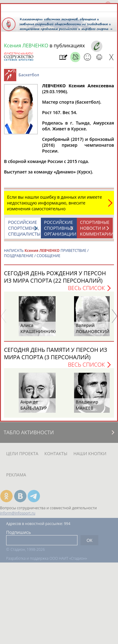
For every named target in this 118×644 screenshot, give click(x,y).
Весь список (86, 288)
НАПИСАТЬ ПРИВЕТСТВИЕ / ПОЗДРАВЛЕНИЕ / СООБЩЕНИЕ (46, 253)
